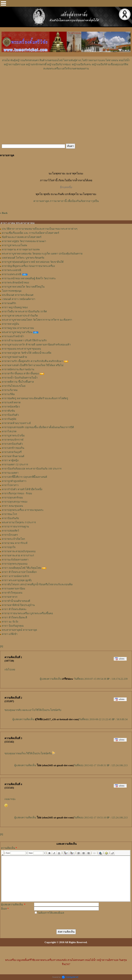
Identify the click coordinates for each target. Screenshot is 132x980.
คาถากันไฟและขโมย (14, 386)
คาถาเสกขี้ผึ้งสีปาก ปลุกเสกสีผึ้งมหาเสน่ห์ (24, 477)
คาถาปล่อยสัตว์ (10, 531)
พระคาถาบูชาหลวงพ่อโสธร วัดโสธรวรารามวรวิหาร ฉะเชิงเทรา (37, 320)
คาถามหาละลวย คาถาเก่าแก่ (18, 555)
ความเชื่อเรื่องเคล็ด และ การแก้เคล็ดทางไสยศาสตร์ (31, 233)
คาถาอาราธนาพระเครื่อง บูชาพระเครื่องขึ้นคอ (27, 613)
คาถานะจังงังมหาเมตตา (15, 560)
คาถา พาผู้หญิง (10, 460)
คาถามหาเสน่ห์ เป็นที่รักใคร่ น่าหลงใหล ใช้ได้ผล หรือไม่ (33, 365)
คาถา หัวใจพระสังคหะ (14, 609)
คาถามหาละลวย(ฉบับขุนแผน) (19, 551)
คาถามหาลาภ (10, 597)
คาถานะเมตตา (10, 473)
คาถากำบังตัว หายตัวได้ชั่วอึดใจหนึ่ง (22, 489)
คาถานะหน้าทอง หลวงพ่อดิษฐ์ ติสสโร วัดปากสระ (29, 278)
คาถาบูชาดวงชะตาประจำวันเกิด (20, 316)
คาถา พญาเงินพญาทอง (15, 307)
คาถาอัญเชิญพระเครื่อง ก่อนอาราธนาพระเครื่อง (28, 266)
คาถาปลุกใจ (9, 547)
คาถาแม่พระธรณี (12, 274)
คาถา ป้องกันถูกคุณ (13, 626)
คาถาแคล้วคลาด (11, 402)
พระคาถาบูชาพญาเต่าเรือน (17, 332)
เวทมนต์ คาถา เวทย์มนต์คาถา (19, 299)
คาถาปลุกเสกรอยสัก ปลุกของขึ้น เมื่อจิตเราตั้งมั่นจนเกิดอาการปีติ (38, 427)
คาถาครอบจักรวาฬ (13, 440)
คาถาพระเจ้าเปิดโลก (13, 539)
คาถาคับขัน (8, 411)
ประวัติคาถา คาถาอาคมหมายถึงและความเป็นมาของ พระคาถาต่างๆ (40, 229)
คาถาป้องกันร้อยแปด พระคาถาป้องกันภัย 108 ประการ (32, 469)
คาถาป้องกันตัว (10, 415)
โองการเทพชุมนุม (12, 291)
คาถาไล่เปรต (9, 431)
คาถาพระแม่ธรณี (12, 270)
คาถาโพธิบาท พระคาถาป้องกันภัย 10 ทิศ (24, 312)
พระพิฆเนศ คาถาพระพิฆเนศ (18, 295)
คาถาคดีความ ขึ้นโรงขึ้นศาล (18, 382)
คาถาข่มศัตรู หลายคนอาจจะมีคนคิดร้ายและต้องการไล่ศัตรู (35, 398)
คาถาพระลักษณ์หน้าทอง (15, 283)
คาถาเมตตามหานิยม (14, 589)
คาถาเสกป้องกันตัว (12, 444)
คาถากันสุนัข (9, 419)
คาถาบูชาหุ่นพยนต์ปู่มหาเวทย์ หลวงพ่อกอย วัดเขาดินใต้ (33, 262)
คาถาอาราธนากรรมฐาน (15, 527)
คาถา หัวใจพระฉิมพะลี (14, 617)
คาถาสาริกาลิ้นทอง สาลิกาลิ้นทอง (20, 374)
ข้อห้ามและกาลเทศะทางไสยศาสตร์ (22, 237)
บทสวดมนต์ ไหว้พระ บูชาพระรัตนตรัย (23, 258)
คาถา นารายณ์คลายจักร (16, 576)
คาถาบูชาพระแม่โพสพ (14, 245)
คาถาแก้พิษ (8, 394)
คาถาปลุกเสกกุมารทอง (15, 502)
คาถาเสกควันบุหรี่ (12, 452)
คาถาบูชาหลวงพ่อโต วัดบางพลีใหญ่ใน (23, 287)
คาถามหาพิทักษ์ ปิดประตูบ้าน (18, 605)
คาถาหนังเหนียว (11, 407)
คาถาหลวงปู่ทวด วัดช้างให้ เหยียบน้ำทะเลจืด (27, 353)
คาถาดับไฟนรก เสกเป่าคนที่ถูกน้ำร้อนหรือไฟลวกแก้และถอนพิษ (37, 584)
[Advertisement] (66, 81)
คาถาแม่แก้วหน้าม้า (13, 336)
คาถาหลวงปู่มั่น (10, 324)
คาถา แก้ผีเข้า (10, 634)
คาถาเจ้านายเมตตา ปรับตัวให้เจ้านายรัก (24, 340)
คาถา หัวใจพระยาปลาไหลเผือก (19, 572)
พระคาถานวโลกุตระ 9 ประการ (19, 522)
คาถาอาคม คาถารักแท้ (15, 543)
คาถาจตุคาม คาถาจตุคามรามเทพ (21, 249)
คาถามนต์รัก (9, 303)
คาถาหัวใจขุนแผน (12, 593)
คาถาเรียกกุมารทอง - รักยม (17, 493)
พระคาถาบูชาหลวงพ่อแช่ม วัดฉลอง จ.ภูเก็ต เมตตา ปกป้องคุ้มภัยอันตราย (42, 254)
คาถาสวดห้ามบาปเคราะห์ (16, 423)
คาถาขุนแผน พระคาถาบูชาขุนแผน (21, 349)
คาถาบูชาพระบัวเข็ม (13, 436)
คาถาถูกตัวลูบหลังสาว (14, 481)
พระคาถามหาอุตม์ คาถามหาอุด (19, 630)
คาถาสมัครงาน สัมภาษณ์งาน (18, 369)
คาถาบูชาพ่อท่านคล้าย (14, 357)
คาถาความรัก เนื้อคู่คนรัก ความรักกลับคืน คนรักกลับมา (32, 361)
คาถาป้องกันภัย (10, 518)
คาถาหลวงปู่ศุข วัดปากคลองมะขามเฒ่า (24, 241)
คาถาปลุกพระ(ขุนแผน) (15, 564)
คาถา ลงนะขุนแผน (12, 506)
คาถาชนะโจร (9, 514)
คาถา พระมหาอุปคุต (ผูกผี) (17, 580)
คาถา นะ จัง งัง (10, 622)
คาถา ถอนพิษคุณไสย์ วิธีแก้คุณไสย (21, 568)
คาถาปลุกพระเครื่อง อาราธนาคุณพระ (23, 510)
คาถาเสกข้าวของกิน (13, 448)
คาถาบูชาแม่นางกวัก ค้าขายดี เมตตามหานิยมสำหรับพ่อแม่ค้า (36, 345)
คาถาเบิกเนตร (10, 535)
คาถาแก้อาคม (10, 390)
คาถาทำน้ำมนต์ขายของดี (16, 601)
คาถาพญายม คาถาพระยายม (18, 328)
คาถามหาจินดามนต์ (13, 456)
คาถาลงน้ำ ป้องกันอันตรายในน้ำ (20, 378)
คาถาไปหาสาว (10, 485)
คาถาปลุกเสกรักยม (12, 498)
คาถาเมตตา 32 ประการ (15, 465)
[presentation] (60, 922)
